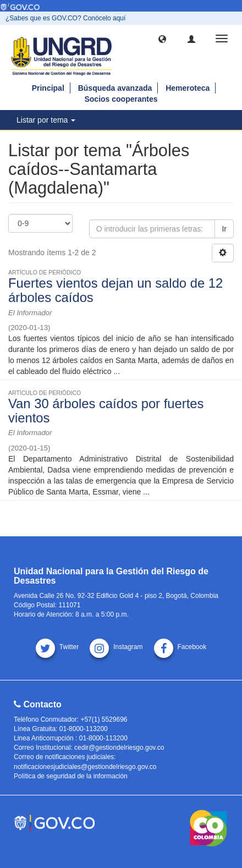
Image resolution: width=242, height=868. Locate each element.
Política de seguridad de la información (71, 776)
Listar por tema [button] (46, 120)
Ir (224, 229)
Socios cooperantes (121, 99)
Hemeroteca (188, 88)
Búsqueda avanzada (115, 88)
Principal (48, 88)
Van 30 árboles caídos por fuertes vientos (106, 411)
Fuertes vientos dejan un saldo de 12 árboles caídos (116, 290)
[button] (162, 39)
